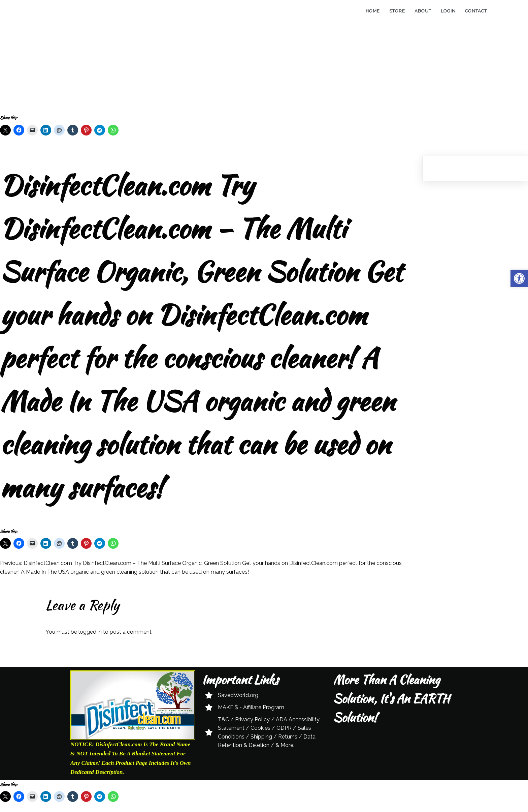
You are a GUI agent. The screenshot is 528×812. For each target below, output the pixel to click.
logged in (90, 632)
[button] (519, 278)
